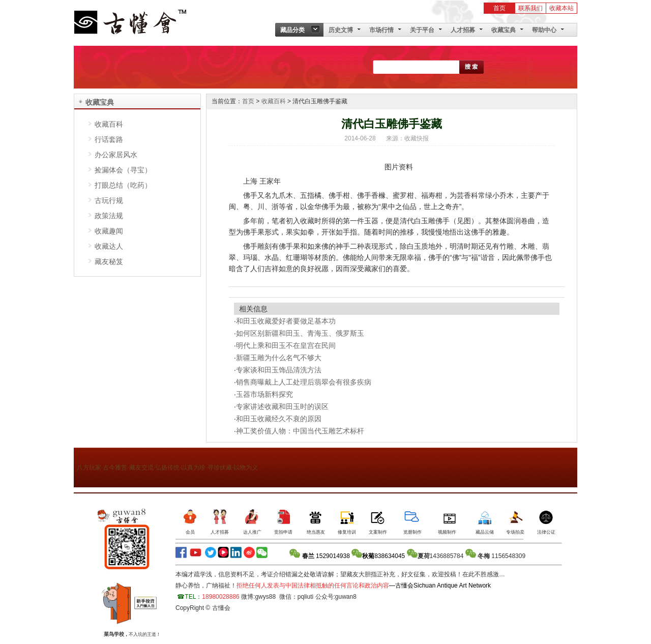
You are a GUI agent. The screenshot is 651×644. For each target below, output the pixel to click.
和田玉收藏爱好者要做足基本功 (286, 321)
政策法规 (109, 216)
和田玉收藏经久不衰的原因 (279, 419)
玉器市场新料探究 (264, 394)
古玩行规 (109, 200)
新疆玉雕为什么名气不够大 (279, 358)
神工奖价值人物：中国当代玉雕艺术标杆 (300, 431)
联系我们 (530, 8)
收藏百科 (109, 124)
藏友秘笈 (109, 261)
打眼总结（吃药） (123, 185)
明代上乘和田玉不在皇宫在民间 (286, 345)
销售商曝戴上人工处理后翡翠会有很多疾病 (304, 382)
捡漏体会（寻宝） (123, 170)
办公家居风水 (116, 155)
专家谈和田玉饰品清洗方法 (279, 370)
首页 (499, 8)
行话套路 (109, 139)
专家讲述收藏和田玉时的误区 (282, 406)
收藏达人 (109, 246)
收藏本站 (561, 8)
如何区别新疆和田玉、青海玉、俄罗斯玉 (300, 333)
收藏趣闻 (109, 231)
